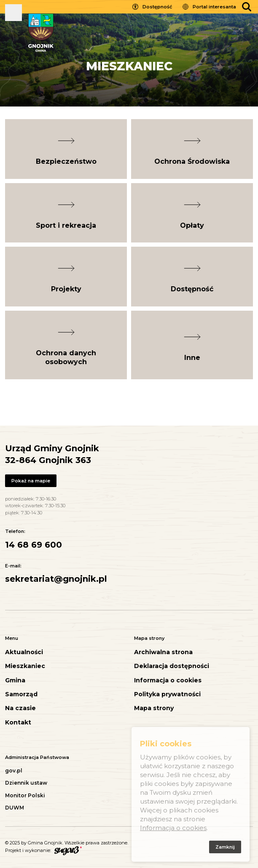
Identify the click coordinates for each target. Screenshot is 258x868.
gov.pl (14, 771)
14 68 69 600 (34, 545)
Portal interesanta (214, 7)
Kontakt (18, 723)
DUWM (15, 808)
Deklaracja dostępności (172, 666)
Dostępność (157, 7)
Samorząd (21, 694)
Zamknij (225, 848)
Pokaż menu (13, 13)
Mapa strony (154, 708)
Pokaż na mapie (31, 481)
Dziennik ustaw (26, 783)
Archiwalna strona (163, 652)
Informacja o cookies (168, 680)
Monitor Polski (25, 795)
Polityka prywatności (167, 694)
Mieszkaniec (25, 666)
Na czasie (20, 708)
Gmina (15, 680)
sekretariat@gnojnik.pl (56, 579)
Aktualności (24, 652)
